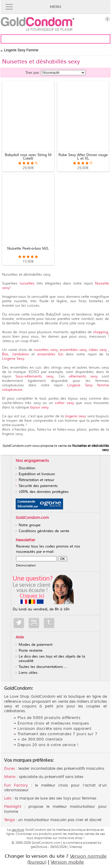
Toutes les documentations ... (43, 667)
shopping (100, 332)
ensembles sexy (73, 350)
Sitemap (76, 847)
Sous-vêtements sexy (34, 376)
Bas (5, 354)
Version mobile (67, 862)
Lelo (8, 798)
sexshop (18, 830)
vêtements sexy (85, 376)
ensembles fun (50, 354)
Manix (10, 777)
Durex (10, 769)
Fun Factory (16, 785)
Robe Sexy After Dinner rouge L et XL (83, 157)
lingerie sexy (75, 416)
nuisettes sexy (46, 350)
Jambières (22, 354)
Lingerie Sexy (13, 359)
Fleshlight (13, 807)
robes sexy (98, 350)
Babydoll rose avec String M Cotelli (28, 157)
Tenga (9, 820)
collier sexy (65, 403)
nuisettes (27, 283)
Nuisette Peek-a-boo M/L (28, 249)
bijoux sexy (39, 407)
